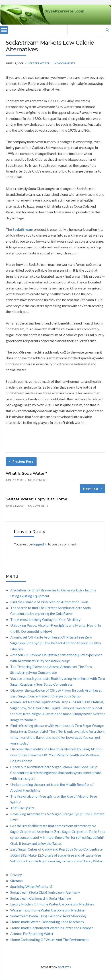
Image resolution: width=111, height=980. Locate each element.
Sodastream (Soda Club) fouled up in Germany (45, 892)
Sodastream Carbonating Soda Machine (41, 898)
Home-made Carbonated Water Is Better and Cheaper (52, 928)
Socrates (64, 967)
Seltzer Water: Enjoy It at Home (37, 499)
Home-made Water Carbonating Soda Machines (47, 922)
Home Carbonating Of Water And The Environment (49, 939)
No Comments (65, 63)
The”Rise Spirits (22, 808)
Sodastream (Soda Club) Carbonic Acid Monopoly (48, 916)
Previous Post (21, 461)
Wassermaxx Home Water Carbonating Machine (47, 910)
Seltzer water (39, 63)
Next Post (92, 489)
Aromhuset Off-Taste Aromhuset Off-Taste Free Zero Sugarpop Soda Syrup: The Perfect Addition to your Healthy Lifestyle (56, 643)
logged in (40, 544)
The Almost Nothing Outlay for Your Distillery (45, 619)
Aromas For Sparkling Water (32, 933)
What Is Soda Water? (26, 473)
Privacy (16, 875)
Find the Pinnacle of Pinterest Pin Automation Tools (49, 602)
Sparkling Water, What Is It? (31, 886)
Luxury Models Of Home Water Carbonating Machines (52, 904)
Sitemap (16, 881)
